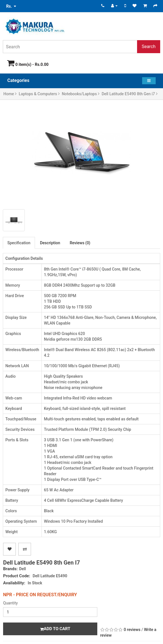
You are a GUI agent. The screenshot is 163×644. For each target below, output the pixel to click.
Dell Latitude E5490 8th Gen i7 (129, 94)
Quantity (10, 603)
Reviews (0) (80, 243)
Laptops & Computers (39, 94)
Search (148, 47)
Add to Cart (55, 629)
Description (50, 243)
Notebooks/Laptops (81, 94)
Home (10, 94)
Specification (19, 243)
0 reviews (132, 630)
